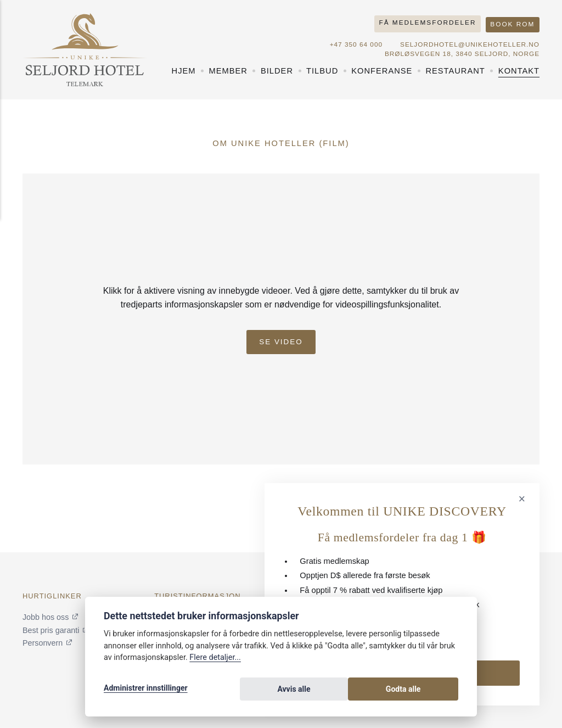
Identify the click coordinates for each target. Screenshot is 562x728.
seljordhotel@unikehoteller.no (468, 41)
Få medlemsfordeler (425, 21)
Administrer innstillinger (146, 691)
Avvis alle (368, 691)
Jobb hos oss (46, 617)
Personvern (43, 643)
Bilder (277, 68)
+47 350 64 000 (352, 41)
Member (228, 68)
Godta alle (429, 691)
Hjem (184, 68)
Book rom (512, 21)
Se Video (281, 337)
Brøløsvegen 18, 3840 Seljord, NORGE (460, 51)
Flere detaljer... (215, 661)
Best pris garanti (52, 630)
